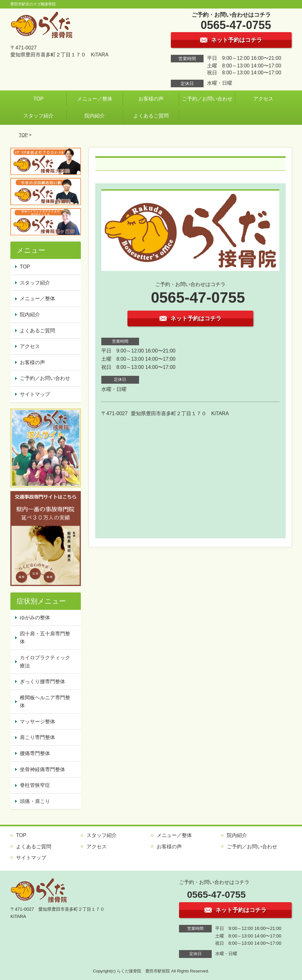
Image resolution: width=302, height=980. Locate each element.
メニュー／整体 (95, 99)
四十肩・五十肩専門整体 (45, 638)
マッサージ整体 (37, 722)
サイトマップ (35, 394)
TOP (39, 99)
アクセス (263, 99)
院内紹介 (95, 116)
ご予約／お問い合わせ (207, 99)
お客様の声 (151, 99)
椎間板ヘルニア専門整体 (45, 702)
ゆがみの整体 (35, 618)
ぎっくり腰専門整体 (42, 682)
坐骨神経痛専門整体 (42, 769)
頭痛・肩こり (35, 801)
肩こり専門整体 (37, 737)
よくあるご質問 (151, 116)
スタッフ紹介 (38, 116)
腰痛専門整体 (35, 753)
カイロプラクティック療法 (45, 662)
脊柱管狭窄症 (35, 785)
